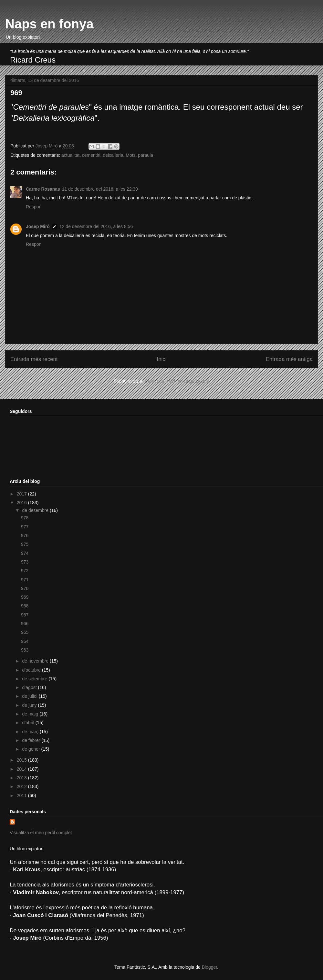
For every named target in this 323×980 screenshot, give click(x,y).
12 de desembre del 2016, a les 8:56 (96, 226)
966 (25, 624)
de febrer (32, 740)
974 (25, 553)
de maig (31, 714)
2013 (22, 778)
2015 (22, 760)
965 (25, 632)
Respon (34, 207)
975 (25, 544)
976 (25, 535)
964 (25, 641)
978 (25, 518)
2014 (22, 769)
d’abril (29, 723)
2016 (22, 503)
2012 (22, 786)
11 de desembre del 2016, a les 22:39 (100, 189)
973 (25, 562)
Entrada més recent (34, 359)
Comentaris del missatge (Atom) (177, 381)
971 (25, 580)
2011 (22, 795)
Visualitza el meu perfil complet (41, 833)
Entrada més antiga (289, 359)
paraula (146, 155)
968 (25, 606)
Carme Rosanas (43, 189)
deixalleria (113, 155)
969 (25, 597)
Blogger (209, 967)
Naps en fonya (49, 24)
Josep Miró (38, 226)
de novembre (36, 661)
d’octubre (32, 670)
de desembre (36, 510)
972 (25, 571)
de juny (30, 705)
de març (31, 732)
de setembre (35, 679)
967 (25, 615)
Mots (130, 155)
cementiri (91, 155)
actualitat (70, 155)
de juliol (30, 696)
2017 (22, 494)
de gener (31, 749)
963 (25, 650)
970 (25, 588)
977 (25, 527)
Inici (162, 359)
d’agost (30, 687)
